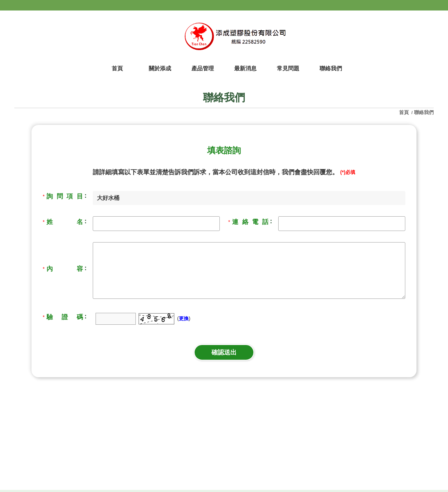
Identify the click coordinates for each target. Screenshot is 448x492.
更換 (184, 318)
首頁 (405, 112)
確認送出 (224, 352)
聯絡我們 (424, 112)
